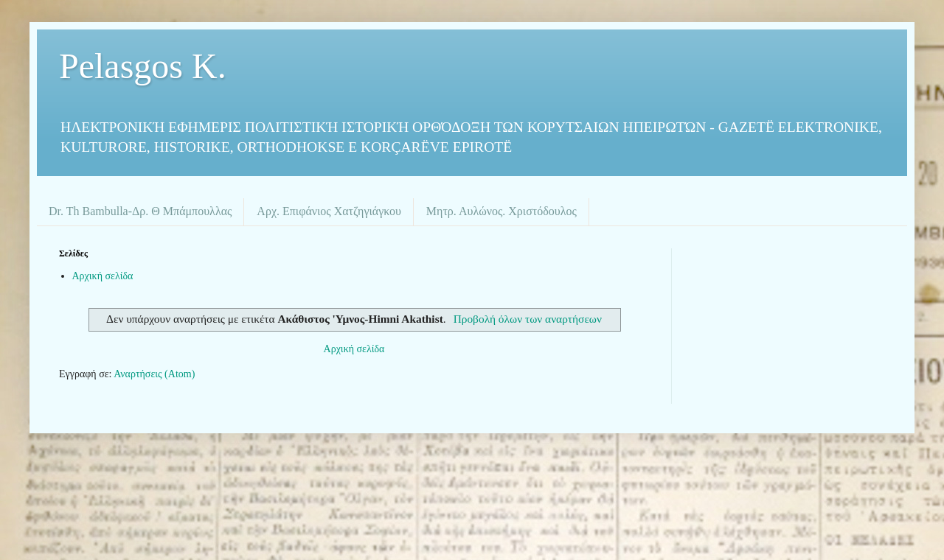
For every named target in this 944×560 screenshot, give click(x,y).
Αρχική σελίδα (103, 276)
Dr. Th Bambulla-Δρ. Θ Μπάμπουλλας (140, 211)
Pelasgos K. (143, 66)
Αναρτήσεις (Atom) (154, 374)
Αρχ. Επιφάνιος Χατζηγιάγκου (329, 211)
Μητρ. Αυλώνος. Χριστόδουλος (502, 211)
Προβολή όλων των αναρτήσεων (528, 319)
